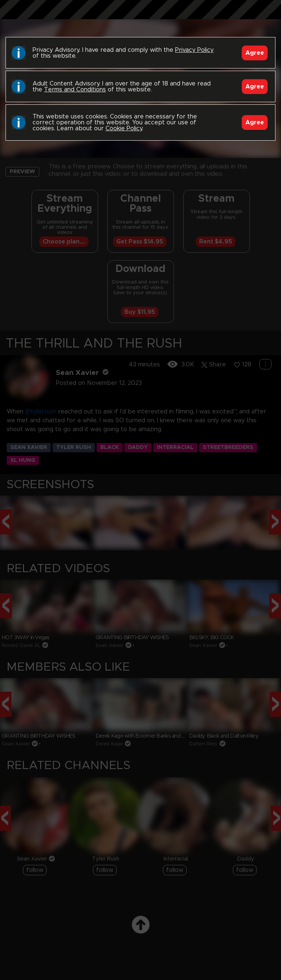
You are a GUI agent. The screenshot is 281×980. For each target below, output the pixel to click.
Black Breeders (141, 17)
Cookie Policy (124, 128)
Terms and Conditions (75, 90)
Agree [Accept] (255, 53)
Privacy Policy (194, 50)
